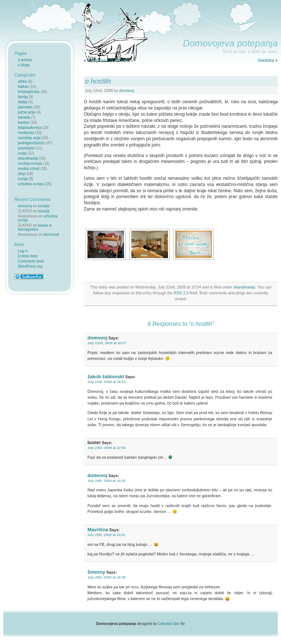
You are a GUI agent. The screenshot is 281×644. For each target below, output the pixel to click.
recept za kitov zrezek (109, 60)
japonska (25, 107)
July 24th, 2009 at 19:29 (106, 481)
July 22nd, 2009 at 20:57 (107, 343)
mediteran (26, 133)
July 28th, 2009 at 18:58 (106, 577)
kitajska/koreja (29, 128)
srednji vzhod (29, 169)
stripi (22, 174)
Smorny (96, 572)
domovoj (127, 90)
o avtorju (25, 60)
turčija (23, 179)
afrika (22, 81)
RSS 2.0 (181, 293)
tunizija (44, 206)
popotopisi (26, 148)
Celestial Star (169, 624)
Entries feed (28, 256)
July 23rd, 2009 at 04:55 (106, 382)
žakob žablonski (106, 377)
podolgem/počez (31, 143)
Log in (23, 251)
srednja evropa (30, 163)
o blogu (24, 65)
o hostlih (98, 81)
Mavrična (98, 530)
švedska (266, 60)
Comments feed (31, 261)
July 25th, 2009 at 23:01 (106, 535)
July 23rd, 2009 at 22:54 (106, 448)
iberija (23, 97)
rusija (22, 153)
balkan (23, 87)
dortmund (51, 234)
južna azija (27, 112)
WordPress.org (30, 266)
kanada (24, 117)
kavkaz (24, 122)
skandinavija (244, 287)
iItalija (23, 102)
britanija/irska (29, 92)
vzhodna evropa (31, 184)
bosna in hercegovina (35, 227)
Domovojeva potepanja (230, 43)
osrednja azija (29, 138)
